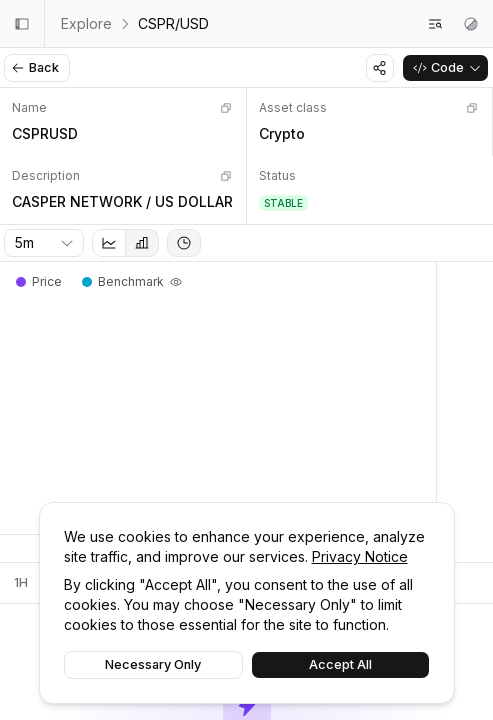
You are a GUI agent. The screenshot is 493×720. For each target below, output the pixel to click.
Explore (86, 23)
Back (35, 67)
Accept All (340, 664)
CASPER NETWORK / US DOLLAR (122, 201)
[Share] (380, 68)
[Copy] (226, 108)
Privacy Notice (360, 556)
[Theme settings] (471, 24)
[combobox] (44, 243)
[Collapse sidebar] (22, 24)
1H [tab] (21, 582)
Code (447, 67)
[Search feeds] (435, 24)
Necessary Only (153, 664)
